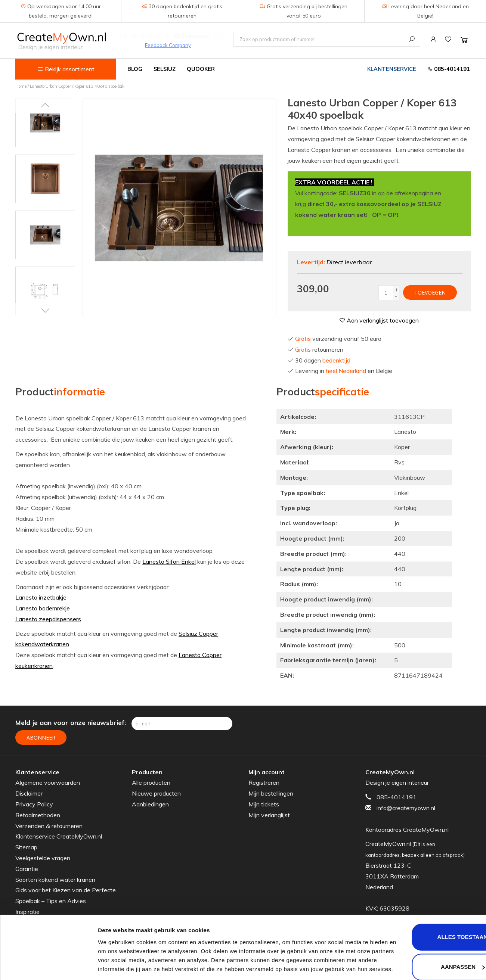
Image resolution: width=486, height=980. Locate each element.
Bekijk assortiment (66, 69)
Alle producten (151, 783)
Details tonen (116, 965)
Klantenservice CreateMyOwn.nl (59, 836)
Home (21, 86)
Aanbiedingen (150, 804)
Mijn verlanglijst (269, 815)
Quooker (201, 69)
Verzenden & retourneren (49, 825)
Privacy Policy (34, 804)
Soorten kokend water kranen (55, 879)
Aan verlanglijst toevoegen (379, 320)
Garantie (27, 869)
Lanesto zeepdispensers (48, 619)
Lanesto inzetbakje (41, 597)
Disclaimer (29, 793)
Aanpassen (424, 934)
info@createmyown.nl (406, 808)
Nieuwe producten (156, 793)
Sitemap (26, 847)
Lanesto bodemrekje (43, 608)
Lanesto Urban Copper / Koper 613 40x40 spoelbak (77, 86)
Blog (135, 69)
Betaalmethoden (38, 815)
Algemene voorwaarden (48, 783)
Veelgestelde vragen (43, 858)
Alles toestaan (424, 904)
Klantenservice (392, 69)
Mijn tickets (264, 804)
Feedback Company (168, 45)
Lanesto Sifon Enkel (169, 561)
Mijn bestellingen (271, 793)
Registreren (264, 783)
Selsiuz (165, 69)
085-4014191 (449, 69)
